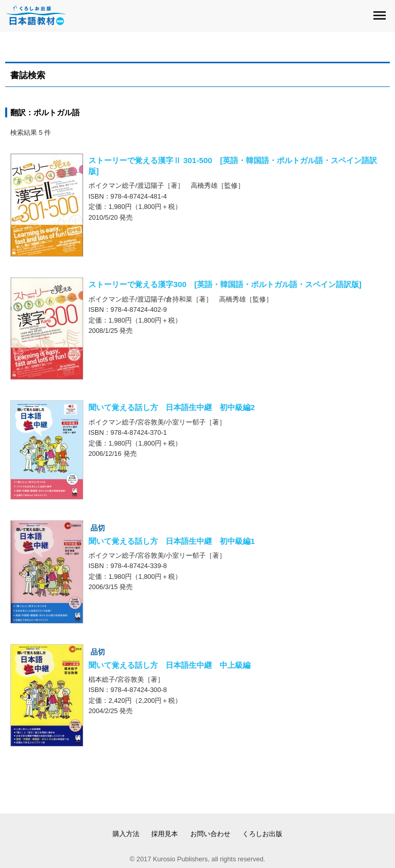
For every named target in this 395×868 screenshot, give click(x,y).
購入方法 (126, 834)
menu (380, 15)
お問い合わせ (210, 834)
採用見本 (165, 834)
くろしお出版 (262, 834)
